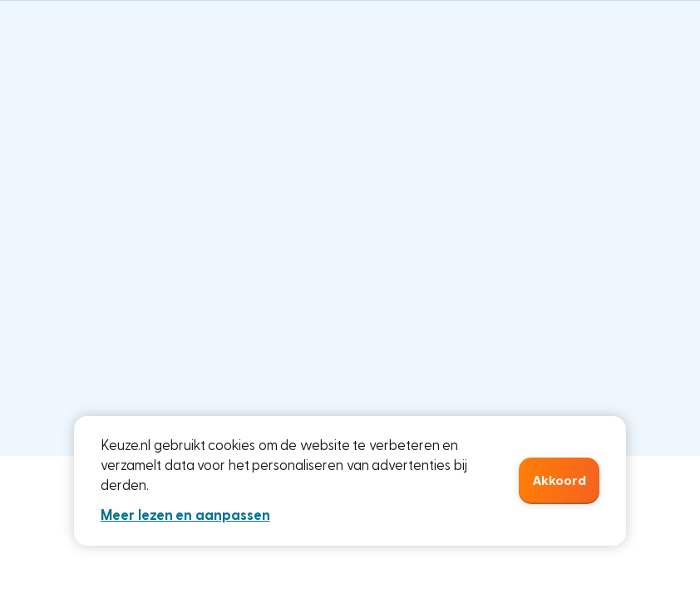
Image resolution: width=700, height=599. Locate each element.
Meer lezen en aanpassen (185, 515)
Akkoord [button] (559, 481)
